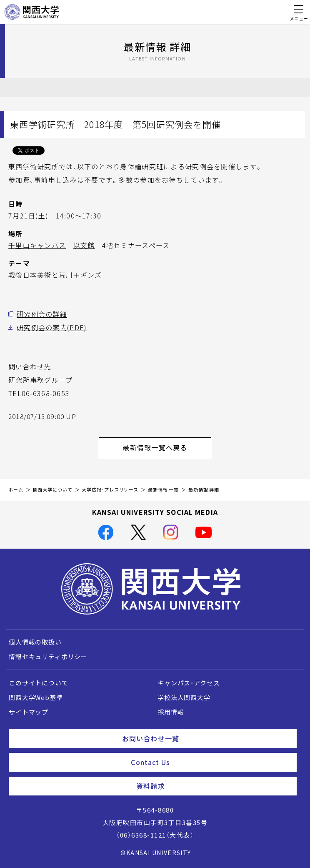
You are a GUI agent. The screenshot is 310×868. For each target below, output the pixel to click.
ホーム (16, 490)
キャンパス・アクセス (189, 683)
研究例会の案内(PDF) (52, 327)
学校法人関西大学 (184, 697)
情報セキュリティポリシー (48, 657)
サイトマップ (29, 712)
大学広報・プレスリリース (110, 490)
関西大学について (53, 490)
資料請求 (213, 786)
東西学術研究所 (34, 166)
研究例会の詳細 (42, 314)
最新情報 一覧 (163, 490)
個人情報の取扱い (35, 642)
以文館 (84, 245)
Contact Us (210, 762)
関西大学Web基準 (36, 697)
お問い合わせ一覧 (206, 738)
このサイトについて (39, 683)
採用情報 (171, 712)
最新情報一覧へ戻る (167, 447)
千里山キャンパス (37, 245)
